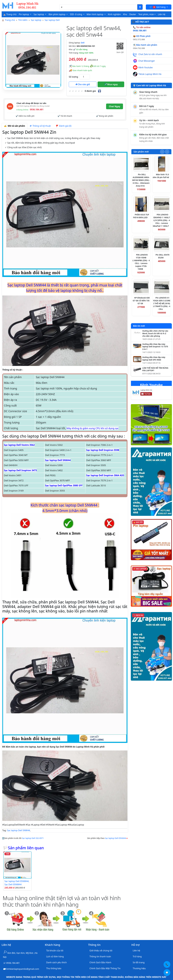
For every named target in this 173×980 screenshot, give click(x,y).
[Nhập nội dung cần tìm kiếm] (98, 7)
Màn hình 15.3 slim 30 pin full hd (161, 176)
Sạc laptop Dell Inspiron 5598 (103, 450)
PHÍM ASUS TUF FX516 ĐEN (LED (141, 216)
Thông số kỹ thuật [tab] (40, 126)
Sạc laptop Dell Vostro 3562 (19, 445)
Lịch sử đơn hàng (55, 956)
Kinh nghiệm (114, 14)
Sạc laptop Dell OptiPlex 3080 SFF (64, 485)
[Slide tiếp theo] (167, 152)
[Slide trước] (162, 152)
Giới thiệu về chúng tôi (101, 951)
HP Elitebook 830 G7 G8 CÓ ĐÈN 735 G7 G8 (141, 301)
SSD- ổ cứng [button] (76, 14)
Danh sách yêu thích (56, 962)
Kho (125, 14)
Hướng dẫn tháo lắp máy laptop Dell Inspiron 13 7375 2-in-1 (155, 347)
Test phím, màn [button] (146, 14)
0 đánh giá (90, 91)
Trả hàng (137, 956)
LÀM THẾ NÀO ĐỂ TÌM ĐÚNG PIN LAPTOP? (155, 369)
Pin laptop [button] (24, 14)
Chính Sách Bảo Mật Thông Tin (105, 968)
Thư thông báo (54, 968)
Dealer (133, 14)
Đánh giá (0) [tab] (63, 126)
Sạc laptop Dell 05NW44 (116, 838)
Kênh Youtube (145, 67)
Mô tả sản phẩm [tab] (14, 126)
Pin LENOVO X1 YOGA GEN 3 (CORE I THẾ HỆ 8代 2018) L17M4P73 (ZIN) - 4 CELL (162, 303)
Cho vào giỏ (83, 84)
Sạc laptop (36, 20)
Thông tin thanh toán (100, 956)
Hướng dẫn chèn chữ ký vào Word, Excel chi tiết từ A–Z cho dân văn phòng (155, 333)
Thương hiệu (139, 968)
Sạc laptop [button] (39, 14)
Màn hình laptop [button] (95, 14)
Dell (83, 43)
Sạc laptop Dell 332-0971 (33, 838)
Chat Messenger (147, 61)
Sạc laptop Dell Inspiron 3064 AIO (105, 475)
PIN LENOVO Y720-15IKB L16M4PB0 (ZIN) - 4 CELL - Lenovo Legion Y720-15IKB (141, 262)
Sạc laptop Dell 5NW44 (58, 460)
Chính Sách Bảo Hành (100, 962)
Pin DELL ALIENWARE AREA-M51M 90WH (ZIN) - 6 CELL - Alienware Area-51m (141, 180)
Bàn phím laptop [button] (57, 14)
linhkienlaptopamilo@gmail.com (23, 969)
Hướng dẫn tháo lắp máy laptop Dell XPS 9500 (154, 359)
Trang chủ (10, 20)
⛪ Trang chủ (10, 14)
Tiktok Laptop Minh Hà (150, 74)
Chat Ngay (115, 106)
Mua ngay (111, 84)
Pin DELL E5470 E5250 (162, 256)
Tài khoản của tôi (55, 951)
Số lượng (73, 77)
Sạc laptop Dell (52, 20)
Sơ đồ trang (139, 962)
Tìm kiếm (23, 20)
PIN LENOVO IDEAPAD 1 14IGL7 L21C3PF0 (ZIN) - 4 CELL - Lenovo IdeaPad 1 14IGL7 (161, 220)
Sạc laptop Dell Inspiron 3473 (20, 470)
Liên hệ (162, 14)
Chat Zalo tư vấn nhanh (150, 54)
